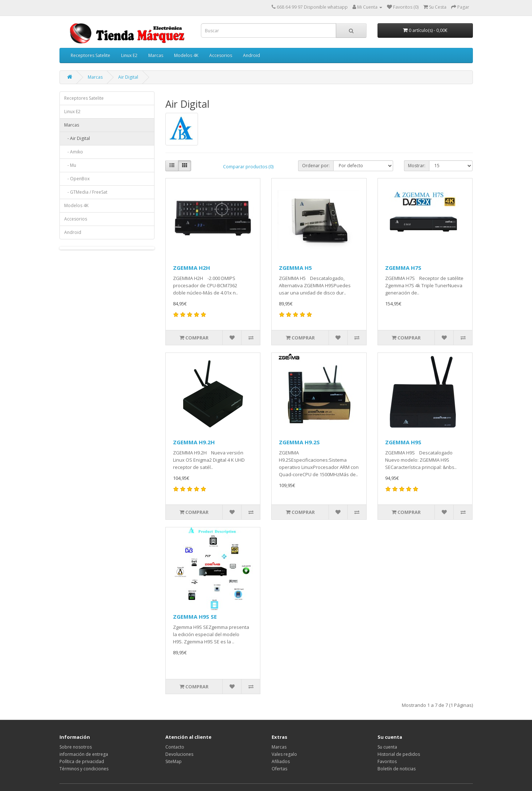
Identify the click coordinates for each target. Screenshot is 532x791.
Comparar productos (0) (248, 167)
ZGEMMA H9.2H (194, 442)
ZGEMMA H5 (295, 268)
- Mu (70, 165)
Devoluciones (179, 754)
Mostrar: (417, 166)
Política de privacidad (82, 761)
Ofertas (279, 769)
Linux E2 (129, 55)
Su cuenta (387, 747)
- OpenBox (77, 179)
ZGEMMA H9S (403, 442)
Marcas (156, 55)
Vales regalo (284, 754)
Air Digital (128, 77)
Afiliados (281, 761)
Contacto (175, 747)
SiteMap (174, 761)
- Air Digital (77, 138)
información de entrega (84, 754)
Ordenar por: (316, 166)
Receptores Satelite (90, 55)
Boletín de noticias (397, 769)
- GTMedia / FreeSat (86, 192)
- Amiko (74, 152)
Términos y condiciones (84, 769)
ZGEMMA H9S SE (195, 617)
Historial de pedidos (399, 754)
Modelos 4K (186, 55)
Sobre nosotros (76, 747)
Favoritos (387, 761)
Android (251, 55)
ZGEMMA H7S (403, 268)
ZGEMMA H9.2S (299, 442)
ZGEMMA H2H (191, 268)
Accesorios (221, 55)
